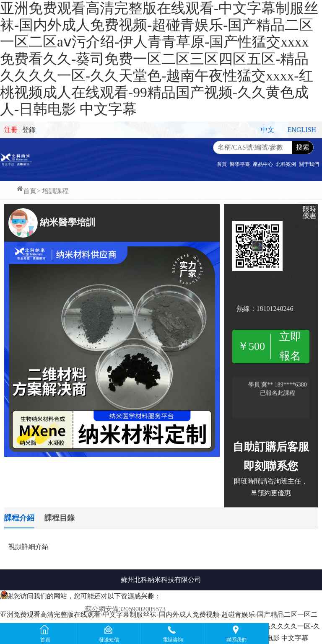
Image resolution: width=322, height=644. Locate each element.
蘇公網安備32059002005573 (125, 609)
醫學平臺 (240, 164)
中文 (267, 130)
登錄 (29, 130)
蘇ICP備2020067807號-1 (202, 609)
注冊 (11, 130)
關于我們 (309, 164)
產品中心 (263, 164)
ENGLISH (302, 130)
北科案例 (286, 164)
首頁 (222, 164)
